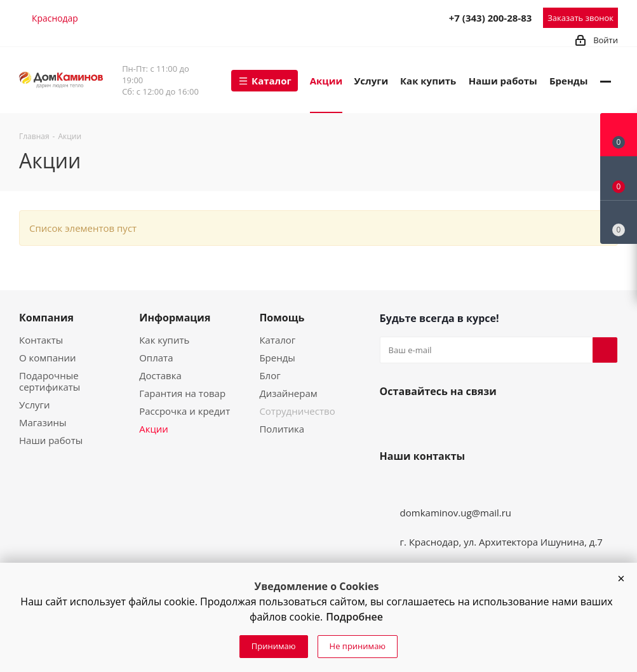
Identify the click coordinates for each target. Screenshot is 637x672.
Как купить (164, 340)
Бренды (277, 358)
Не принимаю (358, 646)
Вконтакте (392, 421)
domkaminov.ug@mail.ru (456, 513)
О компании (48, 358)
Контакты (41, 340)
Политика (282, 429)
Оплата (156, 358)
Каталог (277, 340)
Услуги (35, 405)
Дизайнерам (288, 393)
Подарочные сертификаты (50, 381)
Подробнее (354, 617)
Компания (46, 318)
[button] (621, 579)
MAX (408, 17)
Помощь (282, 318)
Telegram (380, 17)
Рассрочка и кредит (184, 411)
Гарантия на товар (182, 393)
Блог (270, 375)
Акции (154, 429)
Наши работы (51, 440)
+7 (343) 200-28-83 (491, 18)
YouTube (423, 421)
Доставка (160, 375)
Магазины (43, 422)
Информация (175, 318)
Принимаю (274, 646)
